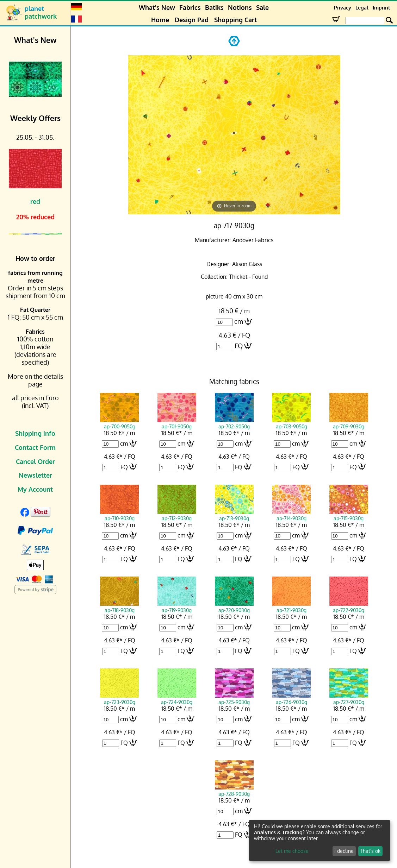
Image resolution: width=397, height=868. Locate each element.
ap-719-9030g (177, 607)
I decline (344, 851)
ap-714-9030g (291, 515)
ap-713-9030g (234, 515)
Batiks (214, 7)
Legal (362, 8)
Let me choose (292, 851)
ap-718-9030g (119, 607)
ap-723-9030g (119, 699)
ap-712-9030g (177, 515)
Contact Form (35, 447)
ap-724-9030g (177, 699)
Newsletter (35, 475)
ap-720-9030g (234, 607)
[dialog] (320, 840)
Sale (262, 7)
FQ (239, 346)
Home (160, 20)
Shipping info (35, 433)
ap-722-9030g (349, 607)
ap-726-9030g (291, 699)
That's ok (370, 851)
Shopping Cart (235, 20)
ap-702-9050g (234, 423)
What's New (157, 7)
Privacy (343, 8)
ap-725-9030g (234, 699)
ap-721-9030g (291, 607)
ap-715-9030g (349, 515)
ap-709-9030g (349, 423)
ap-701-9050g (177, 423)
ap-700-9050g (119, 423)
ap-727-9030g (349, 699)
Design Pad (192, 20)
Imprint (381, 8)
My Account (35, 489)
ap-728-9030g (234, 791)
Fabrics (190, 7)
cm (239, 321)
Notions (240, 7)
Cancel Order (35, 461)
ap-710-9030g (119, 515)
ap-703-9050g (291, 423)
